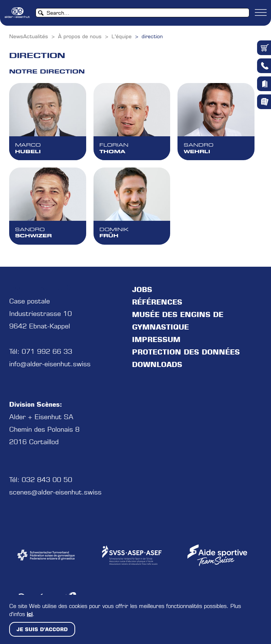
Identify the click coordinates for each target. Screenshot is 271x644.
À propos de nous (80, 36)
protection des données (186, 352)
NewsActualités (29, 36)
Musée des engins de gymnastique (178, 321)
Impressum (156, 339)
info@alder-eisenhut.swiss (50, 364)
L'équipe (122, 36)
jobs (142, 289)
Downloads (157, 364)
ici (30, 614)
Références (157, 302)
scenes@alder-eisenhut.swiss (55, 492)
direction (152, 36)
